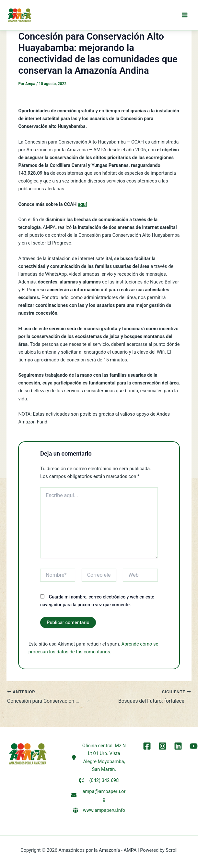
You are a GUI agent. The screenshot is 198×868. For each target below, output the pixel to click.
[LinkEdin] (178, 746)
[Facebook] (149, 746)
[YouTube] (192, 746)
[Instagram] (163, 746)
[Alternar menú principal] (185, 16)
